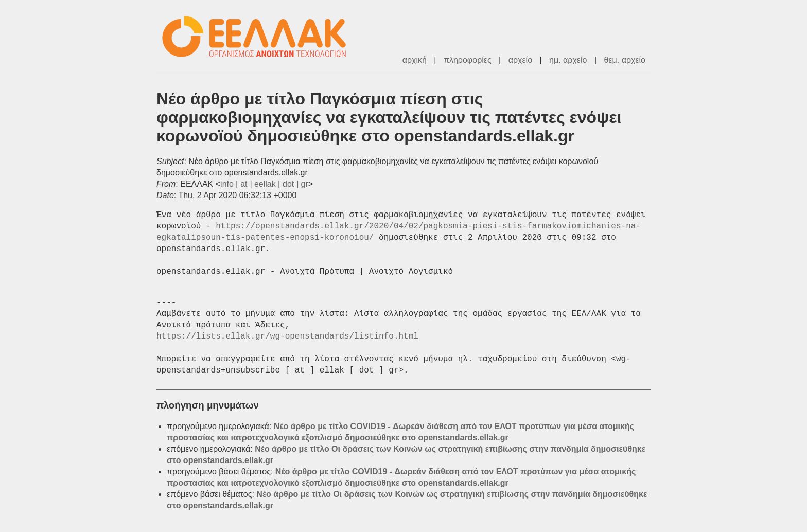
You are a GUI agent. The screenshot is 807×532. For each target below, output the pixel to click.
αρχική (415, 60)
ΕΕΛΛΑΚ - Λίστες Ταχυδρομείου (259, 37)
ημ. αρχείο (568, 60)
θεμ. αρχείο (625, 60)
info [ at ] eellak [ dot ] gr (264, 184)
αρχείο (520, 60)
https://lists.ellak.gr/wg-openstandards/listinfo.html (287, 336)
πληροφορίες (468, 60)
